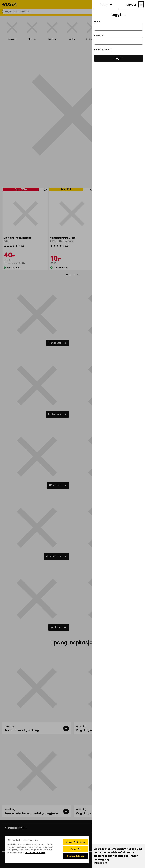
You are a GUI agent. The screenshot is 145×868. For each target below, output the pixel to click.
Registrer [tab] (131, 5)
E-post (98, 22)
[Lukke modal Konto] (141, 5)
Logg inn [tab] (106, 4)
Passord (99, 36)
